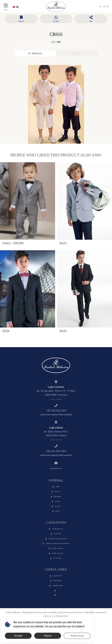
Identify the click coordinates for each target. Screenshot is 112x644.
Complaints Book (56, 608)
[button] (91, 20)
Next (77, 54)
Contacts (56, 514)
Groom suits (56, 546)
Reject (48, 636)
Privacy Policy (56, 602)
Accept (18, 636)
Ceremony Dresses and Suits (56, 552)
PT (15, 6)
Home (56, 490)
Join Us (56, 521)
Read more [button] (77, 636)
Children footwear (56, 564)
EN (22, 6)
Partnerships (56, 502)
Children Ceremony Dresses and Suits (56, 558)
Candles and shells (56, 570)
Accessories (56, 577)
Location (56, 508)
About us (56, 496)
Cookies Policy (56, 596)
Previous (35, 54)
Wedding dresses (56, 539)
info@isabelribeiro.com (56, 470)
